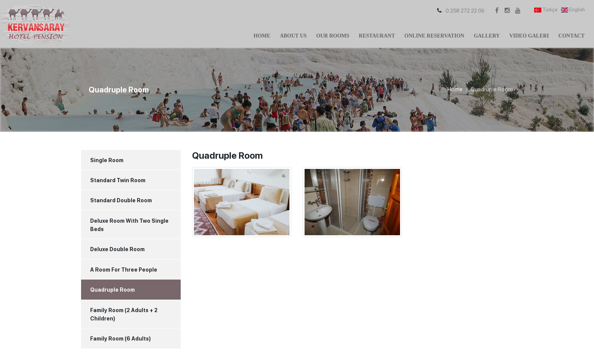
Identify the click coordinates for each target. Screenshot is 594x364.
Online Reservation (435, 36)
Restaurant (377, 36)
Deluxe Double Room (117, 249)
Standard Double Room (121, 200)
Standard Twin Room (118, 180)
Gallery (487, 36)
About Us (293, 36)
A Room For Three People (124, 270)
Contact (571, 36)
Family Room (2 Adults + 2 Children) (124, 314)
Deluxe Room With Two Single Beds (129, 225)
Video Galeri (529, 36)
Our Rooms (333, 36)
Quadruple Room (113, 290)
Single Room (107, 160)
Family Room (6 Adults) (120, 339)
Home (262, 36)
